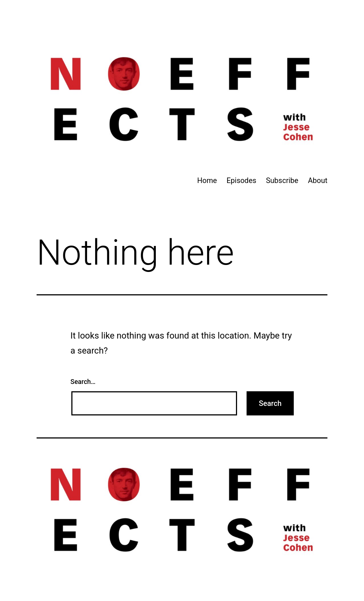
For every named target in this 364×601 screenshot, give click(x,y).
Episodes (241, 180)
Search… (83, 382)
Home (207, 180)
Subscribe (282, 180)
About (318, 180)
